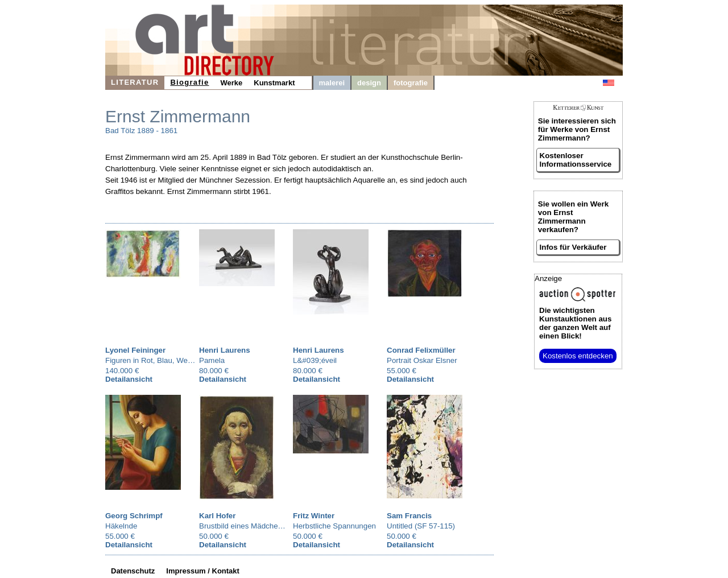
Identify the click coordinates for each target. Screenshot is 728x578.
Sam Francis (409, 516)
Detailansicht (129, 379)
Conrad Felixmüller (421, 350)
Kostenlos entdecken (578, 356)
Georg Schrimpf (134, 516)
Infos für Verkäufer (573, 247)
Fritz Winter (314, 516)
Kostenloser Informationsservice (576, 160)
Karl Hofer (217, 516)
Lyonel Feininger (135, 350)
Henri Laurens (225, 350)
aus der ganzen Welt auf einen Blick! (575, 323)
